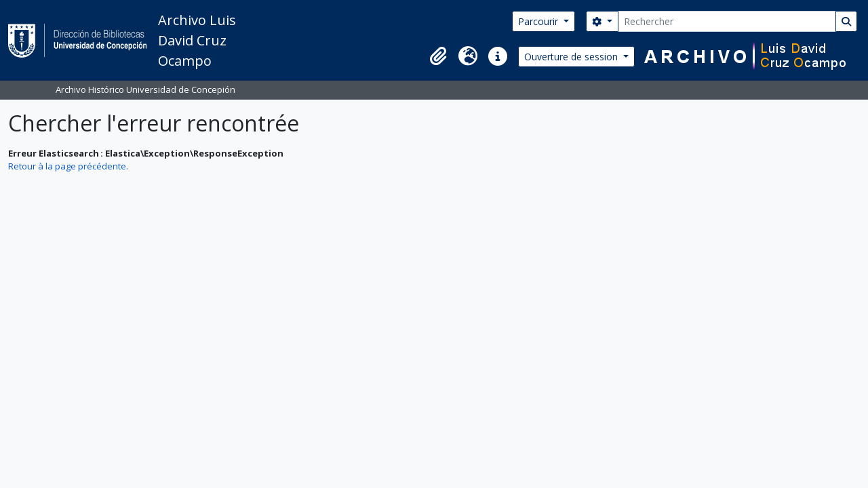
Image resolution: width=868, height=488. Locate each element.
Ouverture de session (572, 57)
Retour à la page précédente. (68, 166)
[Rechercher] (727, 21)
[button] (438, 56)
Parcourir (539, 21)
